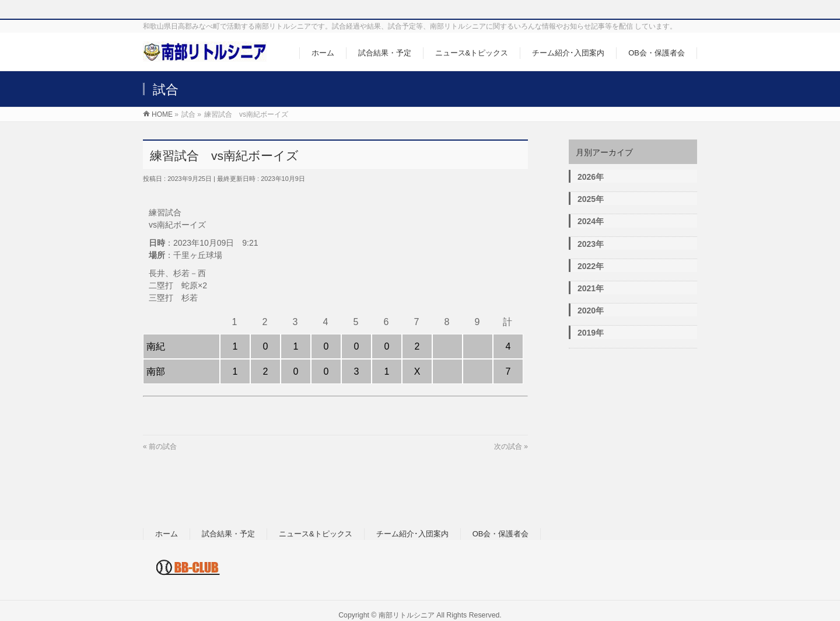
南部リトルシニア (407, 615)
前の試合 (163, 446)
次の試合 (508, 446)
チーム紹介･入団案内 (412, 534)
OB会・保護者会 (501, 534)
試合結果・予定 (228, 534)
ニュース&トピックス (316, 534)
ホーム (167, 534)
